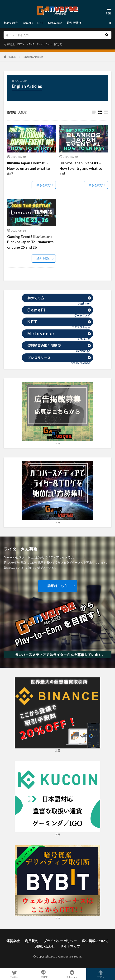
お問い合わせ (45, 946)
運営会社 (13, 941)
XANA (31, 44)
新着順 (11, 112)
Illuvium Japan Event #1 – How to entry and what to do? (29, 168)
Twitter (14, 974)
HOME (12, 57)
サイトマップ (70, 946)
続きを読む (44, 185)
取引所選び (74, 23)
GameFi (28, 23)
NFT (40, 23)
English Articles (33, 57)
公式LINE (43, 974)
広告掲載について (95, 941)
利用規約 (32, 941)
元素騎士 (9, 44)
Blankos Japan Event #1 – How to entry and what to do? (81, 168)
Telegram (72, 974)
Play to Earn (44, 44)
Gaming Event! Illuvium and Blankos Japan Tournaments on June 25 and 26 (30, 242)
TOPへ (101, 974)
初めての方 (11, 23)
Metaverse (55, 23)
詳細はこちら (57, 586)
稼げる (58, 44)
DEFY (21, 44)
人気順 (22, 112)
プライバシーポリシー (60, 941)
